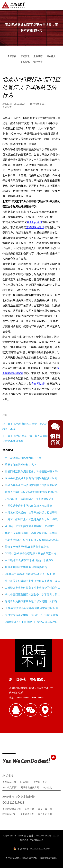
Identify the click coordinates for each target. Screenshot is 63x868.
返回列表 (7, 107)
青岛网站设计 (39, 384)
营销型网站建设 (35, 227)
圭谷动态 (38, 56)
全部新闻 (12, 56)
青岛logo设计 (35, 222)
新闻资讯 (25, 56)
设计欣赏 (38, 62)
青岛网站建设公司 (12, 809)
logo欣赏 (47, 787)
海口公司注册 (45, 814)
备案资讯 (25, 62)
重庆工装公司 (45, 809)
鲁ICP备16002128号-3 (31, 840)
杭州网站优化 (9, 814)
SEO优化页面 (9, 787)
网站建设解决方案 (30, 787)
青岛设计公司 (40, 782)
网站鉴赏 (51, 56)
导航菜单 (58, 5)
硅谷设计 (25, 782)
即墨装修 (29, 809)
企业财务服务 (27, 814)
